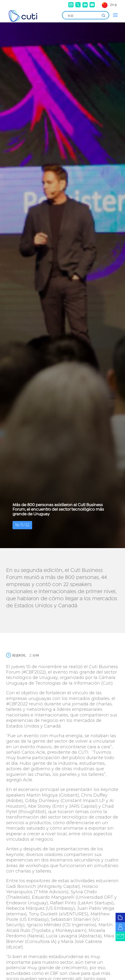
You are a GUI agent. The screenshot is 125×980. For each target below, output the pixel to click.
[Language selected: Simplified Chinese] (109, 5)
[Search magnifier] (103, 16)
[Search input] (83, 16)
